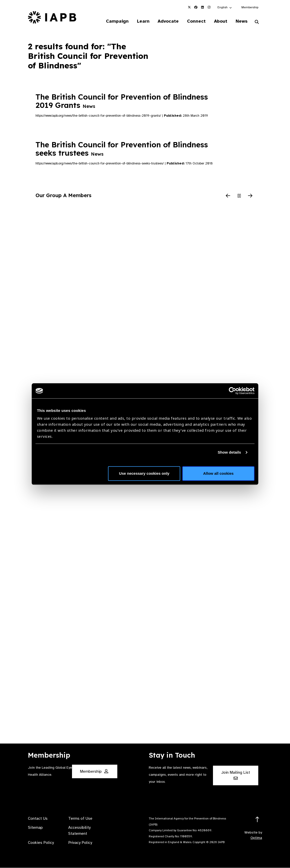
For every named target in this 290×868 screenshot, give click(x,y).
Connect (196, 21)
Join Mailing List (236, 775)
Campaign (116, 21)
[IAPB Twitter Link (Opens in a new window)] (189, 7)
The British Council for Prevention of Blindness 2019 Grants (122, 101)
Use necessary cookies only (144, 473)
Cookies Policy (41, 843)
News (241, 21)
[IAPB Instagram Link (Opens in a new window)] (209, 7)
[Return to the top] (257, 820)
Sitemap (35, 828)
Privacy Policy (80, 843)
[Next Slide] (250, 196)
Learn (142, 21)
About (220, 21)
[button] (225, 7)
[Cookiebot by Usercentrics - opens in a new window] (232, 391)
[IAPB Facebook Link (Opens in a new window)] (196, 7)
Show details (229, 452)
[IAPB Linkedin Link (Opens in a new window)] (202, 7)
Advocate (167, 21)
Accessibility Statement (79, 831)
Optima (256, 838)
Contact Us (38, 819)
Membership (250, 7)
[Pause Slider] (239, 196)
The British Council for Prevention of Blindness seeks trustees (122, 149)
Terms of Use (80, 819)
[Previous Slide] (228, 196)
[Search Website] (257, 22)
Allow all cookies (218, 473)
